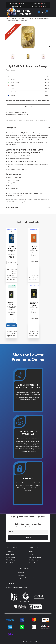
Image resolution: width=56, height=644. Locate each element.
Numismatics (34, 560)
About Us (21, 572)
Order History (10, 557)
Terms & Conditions (12, 563)
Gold (31, 551)
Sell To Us (21, 575)
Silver (31, 554)
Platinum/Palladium (36, 557)
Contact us (10, 551)
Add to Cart (11, 325)
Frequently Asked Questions (27, 578)
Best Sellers (33, 563)
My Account (10, 554)
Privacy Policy (10, 560)
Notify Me (28, 106)
